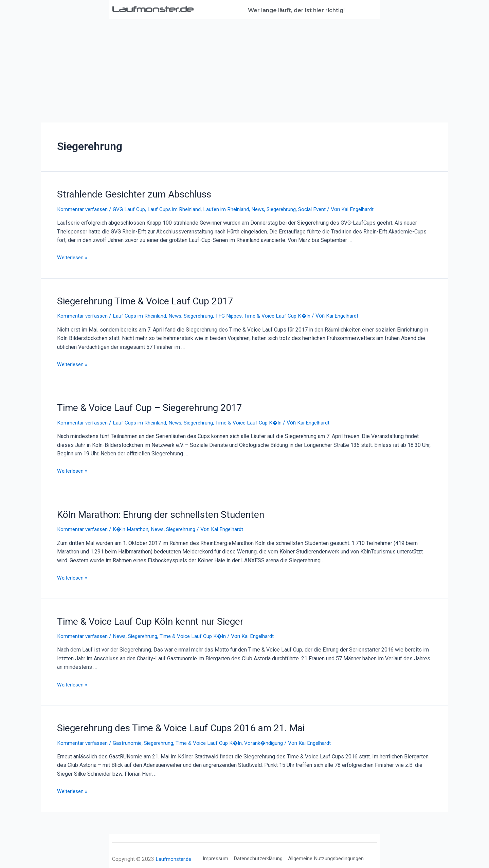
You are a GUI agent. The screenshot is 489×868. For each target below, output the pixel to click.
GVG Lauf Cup (131, 208)
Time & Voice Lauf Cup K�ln (288, 314)
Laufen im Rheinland (232, 208)
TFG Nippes (237, 314)
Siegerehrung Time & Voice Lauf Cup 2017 (139, 300)
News (265, 208)
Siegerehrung (290, 208)
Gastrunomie (130, 738)
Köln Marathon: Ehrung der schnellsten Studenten (154, 511)
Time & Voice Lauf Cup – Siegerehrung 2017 (143, 405)
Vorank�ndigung (272, 738)
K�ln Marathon (133, 526)
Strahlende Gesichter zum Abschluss (128, 194)
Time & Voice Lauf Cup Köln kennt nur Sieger (144, 617)
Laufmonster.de (158, 9)
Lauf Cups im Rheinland (178, 208)
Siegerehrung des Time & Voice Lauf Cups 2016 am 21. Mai (172, 723)
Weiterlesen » (74, 257)
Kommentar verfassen (83, 208)
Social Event (323, 208)
